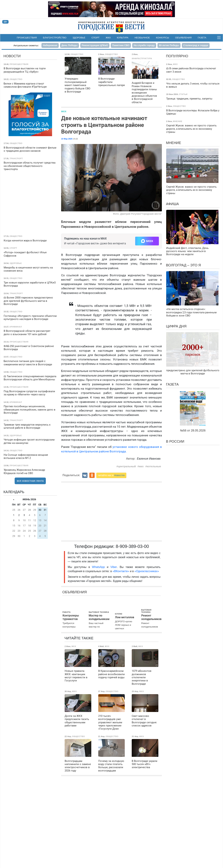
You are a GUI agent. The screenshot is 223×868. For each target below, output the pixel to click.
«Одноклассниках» (147, 571)
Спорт (95, 38)
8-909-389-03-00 (132, 546)
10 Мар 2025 (67, 139)
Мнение (174, 143)
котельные (154, 466)
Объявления (183, 38)
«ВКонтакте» (121, 571)
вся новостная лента (30, 481)
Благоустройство (55, 38)
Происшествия (27, 38)
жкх (141, 466)
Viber (114, 567)
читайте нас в (111, 475)
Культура (123, 38)
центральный (127, 466)
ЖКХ (108, 38)
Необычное (142, 38)
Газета (202, 38)
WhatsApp (99, 567)
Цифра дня (176, 326)
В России (175, 441)
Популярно (177, 56)
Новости (12, 56)
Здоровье (79, 38)
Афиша (172, 204)
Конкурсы (162, 38)
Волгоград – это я (183, 265)
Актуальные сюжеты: (26, 45)
